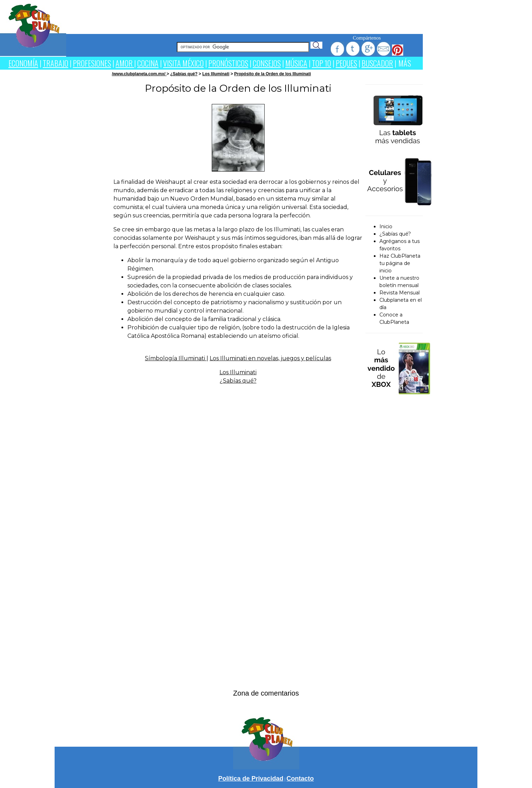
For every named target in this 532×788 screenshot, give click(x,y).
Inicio (386, 226)
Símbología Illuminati (176, 358)
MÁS (405, 63)
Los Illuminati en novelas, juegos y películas (270, 358)
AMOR (125, 63)
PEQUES (346, 63)
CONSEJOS (267, 63)
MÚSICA (296, 63)
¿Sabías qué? (184, 74)
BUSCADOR (377, 63)
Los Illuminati (216, 74)
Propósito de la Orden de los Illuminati (272, 74)
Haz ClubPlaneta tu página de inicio (400, 263)
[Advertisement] (245, 16)
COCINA (148, 63)
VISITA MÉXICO (183, 63)
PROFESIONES (92, 63)
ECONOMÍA (23, 63)
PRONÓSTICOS (228, 63)
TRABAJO (55, 63)
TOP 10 (321, 63)
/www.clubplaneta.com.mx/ (139, 74)
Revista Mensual (400, 293)
